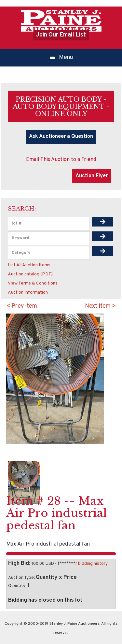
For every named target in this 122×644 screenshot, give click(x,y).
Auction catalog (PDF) (30, 274)
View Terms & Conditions (33, 283)
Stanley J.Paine (61, 21)
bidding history (93, 564)
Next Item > (100, 306)
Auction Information (28, 293)
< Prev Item (22, 306)
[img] (103, 222)
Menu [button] (66, 58)
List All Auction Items (29, 265)
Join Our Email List (61, 35)
